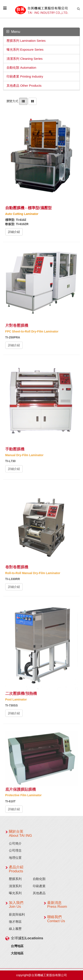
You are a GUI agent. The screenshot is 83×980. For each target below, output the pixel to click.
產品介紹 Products (16, 869)
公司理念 (15, 850)
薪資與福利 (17, 914)
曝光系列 (15, 893)
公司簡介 (15, 843)
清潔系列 (15, 886)
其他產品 (39, 893)
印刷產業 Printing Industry (25, 76)
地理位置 (15, 858)
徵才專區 (15, 922)
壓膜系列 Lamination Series (26, 41)
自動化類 (39, 879)
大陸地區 (17, 953)
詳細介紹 (14, 232)
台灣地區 (17, 946)
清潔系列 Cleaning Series (25, 59)
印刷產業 (39, 886)
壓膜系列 (15, 879)
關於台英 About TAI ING (20, 834)
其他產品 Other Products (24, 86)
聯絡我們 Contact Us (56, 919)
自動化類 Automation (21, 68)
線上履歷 (15, 929)
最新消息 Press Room (57, 905)
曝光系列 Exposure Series (25, 49)
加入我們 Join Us (16, 905)
